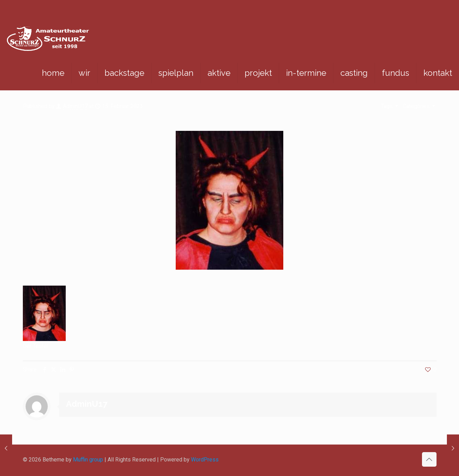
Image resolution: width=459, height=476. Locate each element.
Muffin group (88, 460)
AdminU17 (75, 106)
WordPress (205, 460)
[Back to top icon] (429, 459)
